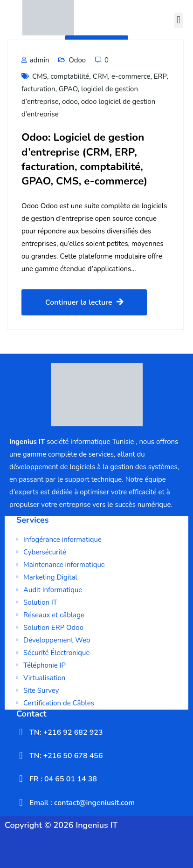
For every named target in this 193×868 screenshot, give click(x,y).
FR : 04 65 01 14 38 (63, 779)
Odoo (77, 60)
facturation (38, 89)
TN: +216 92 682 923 (66, 732)
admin (35, 60)
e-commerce (131, 76)
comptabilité (70, 76)
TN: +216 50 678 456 (66, 756)
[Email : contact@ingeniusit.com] (21, 802)
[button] (179, 20)
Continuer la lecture (84, 302)
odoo (70, 102)
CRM (100, 76)
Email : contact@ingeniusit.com (82, 803)
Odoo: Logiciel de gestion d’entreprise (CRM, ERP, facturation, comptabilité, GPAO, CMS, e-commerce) (84, 159)
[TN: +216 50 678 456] (21, 755)
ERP (160, 76)
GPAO (68, 89)
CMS (40, 76)
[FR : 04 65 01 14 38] (21, 779)
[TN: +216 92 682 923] (21, 732)
